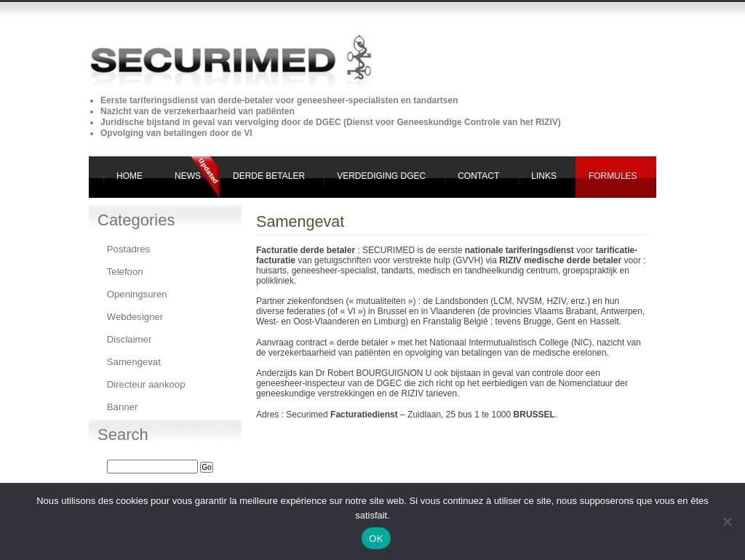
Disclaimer (130, 339)
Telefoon (125, 272)
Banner (123, 407)
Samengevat (134, 362)
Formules (613, 176)
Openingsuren (137, 294)
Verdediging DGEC (381, 176)
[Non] (727, 521)
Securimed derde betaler (72, 25)
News (188, 176)
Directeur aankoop (146, 384)
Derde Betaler (269, 176)
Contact (478, 176)
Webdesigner (135, 317)
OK (376, 539)
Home (130, 176)
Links (544, 176)
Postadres (128, 249)
